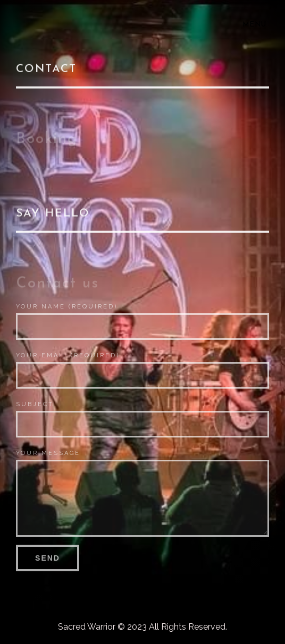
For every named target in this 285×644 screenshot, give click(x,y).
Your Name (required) (67, 307)
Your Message (48, 453)
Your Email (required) (68, 355)
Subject (35, 404)
